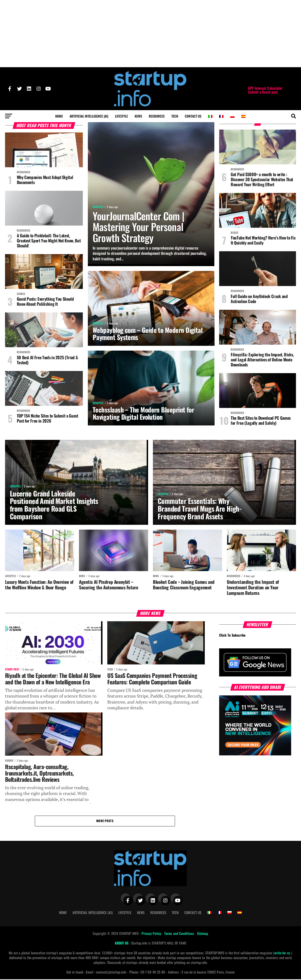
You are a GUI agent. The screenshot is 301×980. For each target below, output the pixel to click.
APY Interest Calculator (265, 88)
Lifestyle (121, 116)
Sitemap (203, 934)
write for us (282, 953)
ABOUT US (122, 943)
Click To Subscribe (232, 636)
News (138, 116)
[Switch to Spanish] (243, 116)
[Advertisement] (150, 34)
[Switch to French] (221, 116)
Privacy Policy (152, 934)
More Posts (105, 821)
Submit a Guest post (263, 92)
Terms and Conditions (180, 934)
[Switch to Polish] (232, 116)
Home (59, 116)
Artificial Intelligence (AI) (89, 116)
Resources (157, 116)
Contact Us (193, 116)
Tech (175, 116)
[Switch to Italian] (210, 116)
